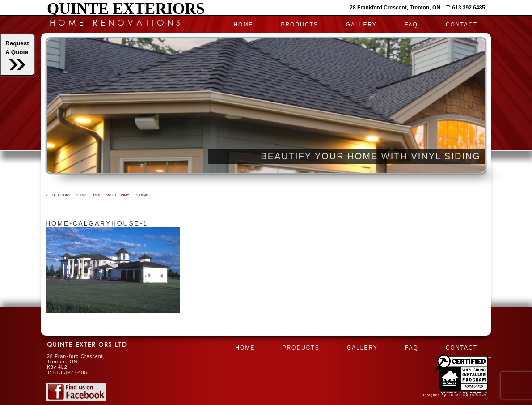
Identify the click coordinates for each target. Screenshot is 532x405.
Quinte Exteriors (126, 9)
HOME (243, 25)
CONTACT (462, 25)
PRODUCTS (299, 25)
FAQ (411, 25)
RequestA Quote (17, 55)
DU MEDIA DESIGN (467, 395)
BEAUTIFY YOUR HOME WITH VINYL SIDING (97, 195)
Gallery (361, 25)
